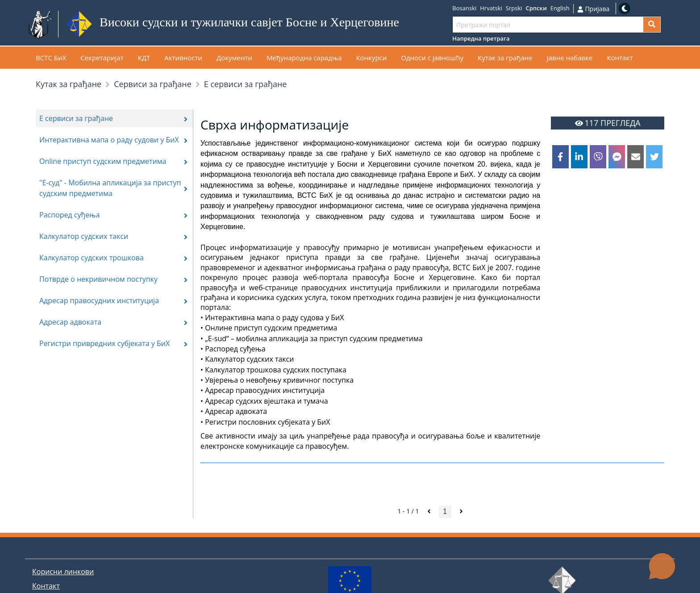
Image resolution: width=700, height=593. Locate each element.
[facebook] (560, 157)
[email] (635, 157)
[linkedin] (579, 157)
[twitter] (654, 157)
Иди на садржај (421, 24)
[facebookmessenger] (617, 157)
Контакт (46, 586)
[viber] (598, 157)
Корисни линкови (63, 572)
